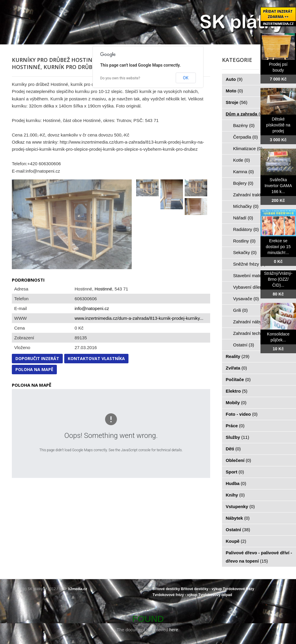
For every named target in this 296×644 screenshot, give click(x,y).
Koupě (236, 541)
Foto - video (242, 414)
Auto (234, 79)
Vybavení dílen (251, 287)
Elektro (237, 391)
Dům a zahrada (245, 114)
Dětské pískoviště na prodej (278, 125)
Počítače (238, 379)
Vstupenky (240, 506)
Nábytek (238, 518)
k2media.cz (78, 589)
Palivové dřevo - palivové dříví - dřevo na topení (259, 557)
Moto (234, 91)
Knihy (235, 495)
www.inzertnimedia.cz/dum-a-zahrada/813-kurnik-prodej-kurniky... (139, 318)
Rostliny (244, 241)
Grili (240, 310)
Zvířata (237, 368)
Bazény (244, 125)
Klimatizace (248, 148)
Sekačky (245, 252)
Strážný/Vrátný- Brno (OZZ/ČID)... (278, 279)
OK (186, 78)
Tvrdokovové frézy (239, 589)
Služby (238, 437)
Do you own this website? (120, 78)
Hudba (236, 483)
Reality (238, 356)
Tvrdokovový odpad (215, 595)
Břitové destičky (166, 589)
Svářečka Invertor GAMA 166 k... (278, 186)
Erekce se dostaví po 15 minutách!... (278, 247)
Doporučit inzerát (37, 358)
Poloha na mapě (34, 369)
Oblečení (239, 460)
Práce (235, 426)
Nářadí (243, 218)
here (174, 630)
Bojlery (243, 183)
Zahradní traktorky (255, 195)
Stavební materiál (254, 276)
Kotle (242, 160)
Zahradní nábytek (254, 322)
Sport (235, 472)
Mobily (236, 403)
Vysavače (246, 299)
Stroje (237, 102)
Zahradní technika (254, 333)
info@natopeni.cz (92, 308)
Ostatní (244, 345)
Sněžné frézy (250, 264)
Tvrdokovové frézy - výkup (175, 595)
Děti (233, 449)
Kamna (244, 172)
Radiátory (246, 229)
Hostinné (103, 289)
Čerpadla (246, 137)
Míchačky (246, 206)
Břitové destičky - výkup (201, 589)
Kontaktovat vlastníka (96, 358)
